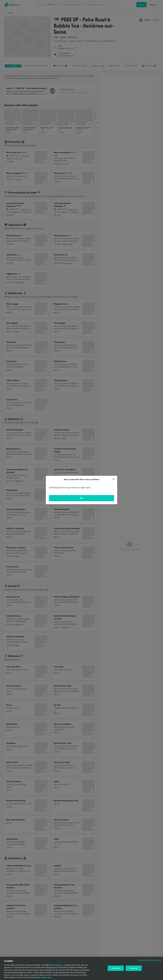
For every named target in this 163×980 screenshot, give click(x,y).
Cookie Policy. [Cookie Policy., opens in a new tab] (46, 977)
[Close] (114, 479)
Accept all (134, 968)
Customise (116, 968)
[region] (81, 968)
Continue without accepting (150, 960)
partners (59, 965)
